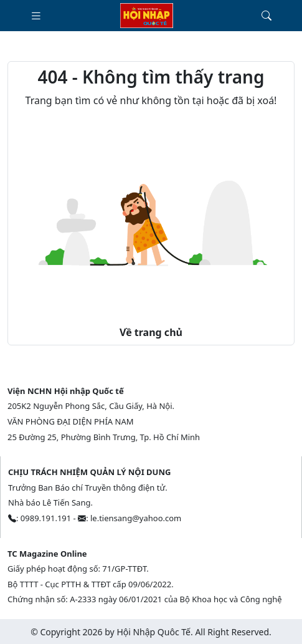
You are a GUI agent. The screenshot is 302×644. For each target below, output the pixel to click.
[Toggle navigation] (36, 16)
